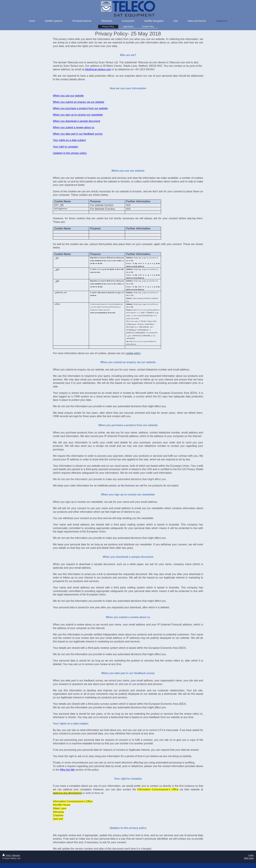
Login (251, 855)
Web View (249, 858)
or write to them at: (93, 793)
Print (7, 855)
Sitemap (16, 855)
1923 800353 (147, 69)
